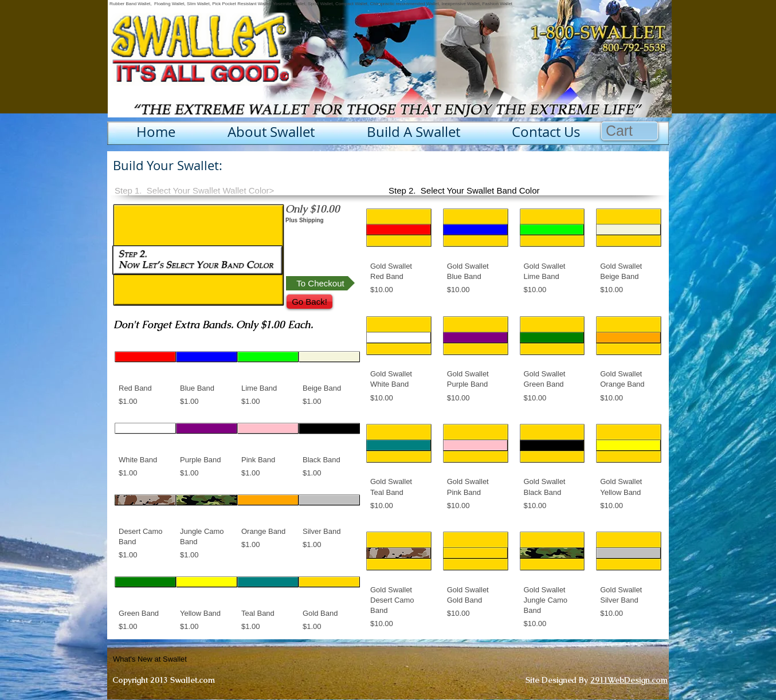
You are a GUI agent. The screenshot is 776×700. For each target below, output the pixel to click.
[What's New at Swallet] (178, 659)
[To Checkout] (320, 283)
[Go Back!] (309, 302)
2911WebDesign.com (629, 680)
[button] (630, 131)
